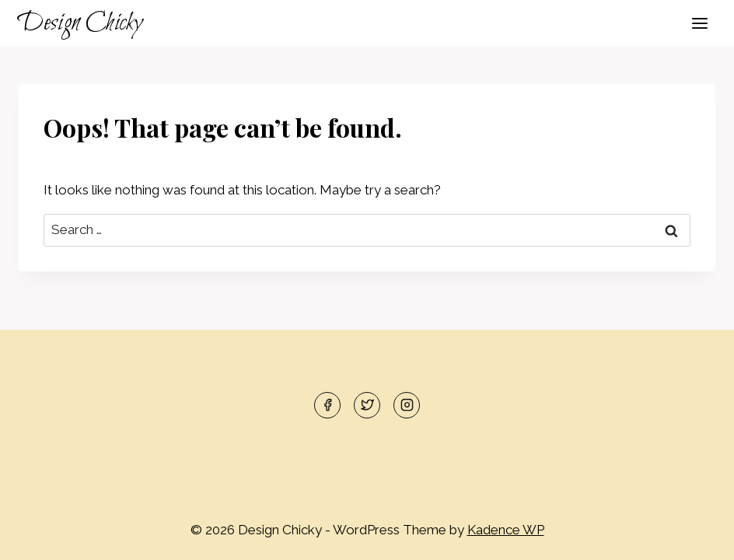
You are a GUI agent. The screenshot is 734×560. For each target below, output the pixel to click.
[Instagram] (407, 405)
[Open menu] (699, 23)
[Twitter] (367, 405)
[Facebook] (327, 405)
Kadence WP (506, 530)
